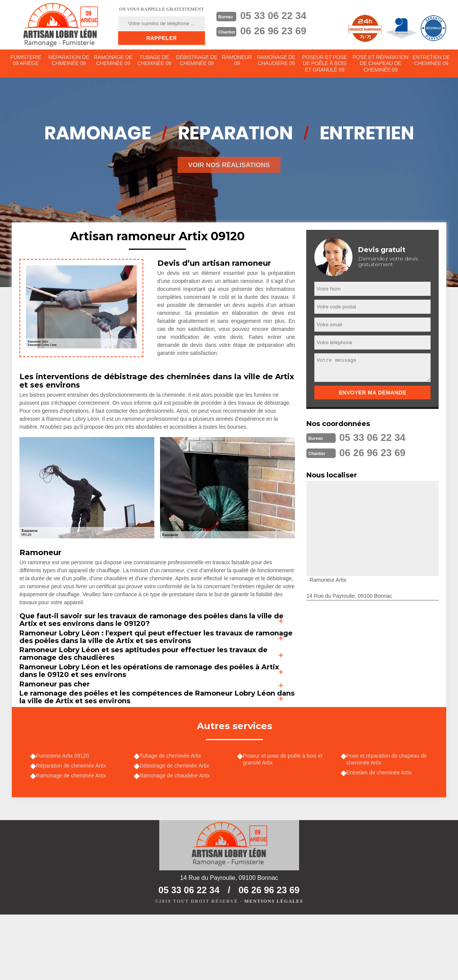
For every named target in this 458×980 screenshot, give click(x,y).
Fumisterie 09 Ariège (26, 61)
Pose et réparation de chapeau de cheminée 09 (381, 68)
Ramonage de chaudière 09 (277, 61)
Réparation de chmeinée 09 (69, 61)
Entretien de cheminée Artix (381, 835)
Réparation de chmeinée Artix (73, 828)
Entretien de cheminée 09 (431, 61)
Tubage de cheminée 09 (155, 61)
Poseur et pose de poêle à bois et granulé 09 (325, 65)
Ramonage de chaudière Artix (176, 839)
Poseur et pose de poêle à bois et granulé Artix (284, 820)
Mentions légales (274, 967)
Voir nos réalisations (229, 174)
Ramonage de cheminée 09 (114, 61)
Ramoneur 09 (238, 61)
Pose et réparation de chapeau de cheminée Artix (388, 820)
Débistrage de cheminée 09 (197, 61)
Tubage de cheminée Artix (172, 817)
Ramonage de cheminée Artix (73, 839)
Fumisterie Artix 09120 (64, 817)
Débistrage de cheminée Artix (176, 828)
